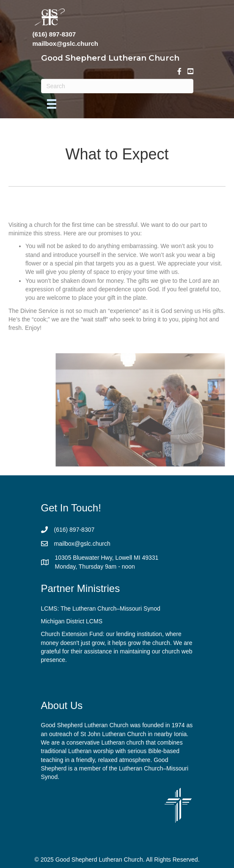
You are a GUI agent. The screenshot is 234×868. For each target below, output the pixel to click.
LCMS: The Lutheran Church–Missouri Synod (101, 608)
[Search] (117, 86)
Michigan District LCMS (72, 621)
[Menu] (52, 104)
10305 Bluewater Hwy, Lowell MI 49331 (107, 558)
